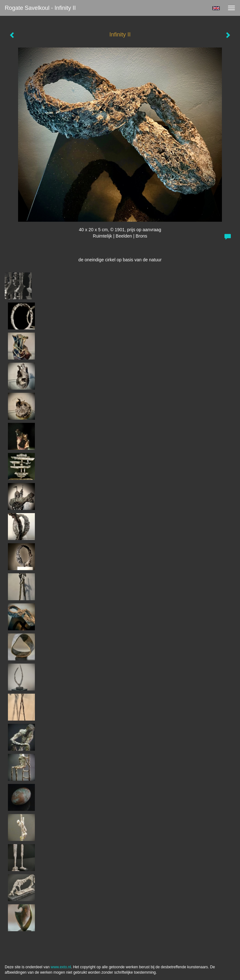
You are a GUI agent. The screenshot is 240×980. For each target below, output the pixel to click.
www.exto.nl (61, 967)
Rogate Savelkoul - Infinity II (40, 8)
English (216, 8)
